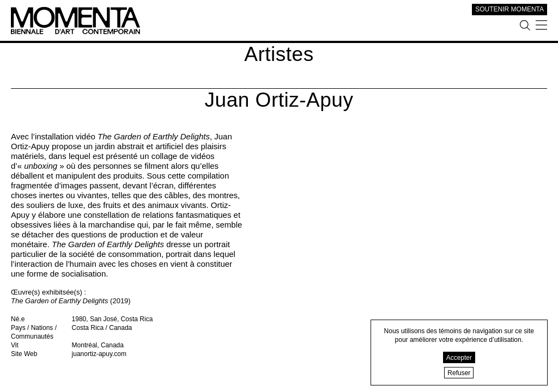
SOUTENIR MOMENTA (510, 9)
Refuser (459, 373)
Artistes (279, 54)
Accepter (459, 358)
